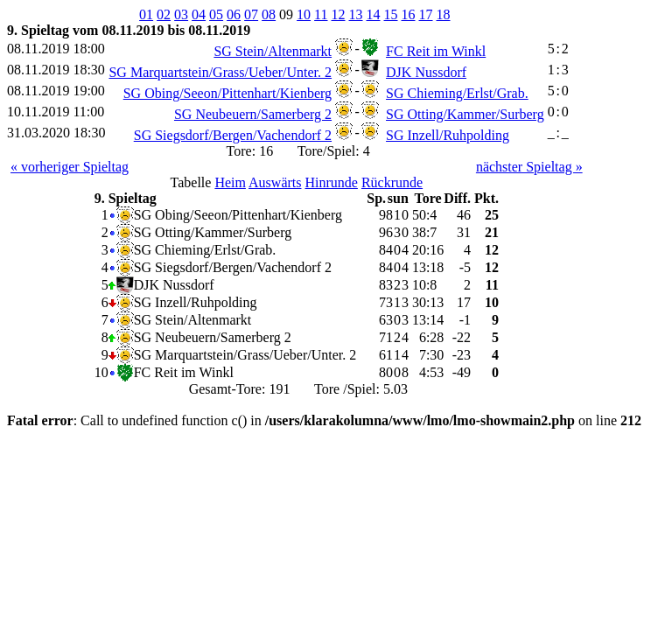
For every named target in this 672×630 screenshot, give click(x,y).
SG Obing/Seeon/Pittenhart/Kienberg (227, 93)
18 (444, 14)
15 (391, 14)
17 (426, 14)
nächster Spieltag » (529, 167)
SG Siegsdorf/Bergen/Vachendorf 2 (233, 135)
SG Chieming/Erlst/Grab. (457, 93)
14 (374, 14)
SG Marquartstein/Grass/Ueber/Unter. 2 (220, 72)
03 (181, 14)
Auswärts (275, 182)
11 (321, 14)
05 (216, 14)
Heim (230, 182)
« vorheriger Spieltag (70, 167)
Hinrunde (331, 182)
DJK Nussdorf (426, 72)
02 (164, 14)
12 (339, 14)
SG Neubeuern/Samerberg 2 (253, 114)
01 (146, 14)
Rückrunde (392, 182)
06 (234, 14)
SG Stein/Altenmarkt (273, 51)
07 (251, 14)
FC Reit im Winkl (436, 51)
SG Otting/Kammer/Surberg (465, 114)
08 (269, 14)
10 (304, 14)
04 (199, 14)
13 (356, 14)
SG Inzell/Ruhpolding (448, 135)
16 (409, 14)
